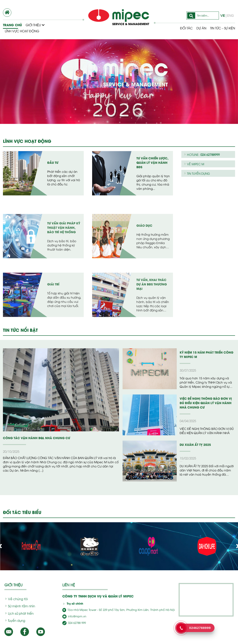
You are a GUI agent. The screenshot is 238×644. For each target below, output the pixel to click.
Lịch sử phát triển (18, 613)
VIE (223, 15)
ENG (230, 15)
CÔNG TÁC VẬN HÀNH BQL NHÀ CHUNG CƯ (33, 438)
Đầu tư (53, 165)
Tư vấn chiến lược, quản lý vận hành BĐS (152, 165)
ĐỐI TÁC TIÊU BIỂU (23, 512)
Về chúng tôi (15, 599)
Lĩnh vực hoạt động (22, 31)
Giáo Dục (144, 265)
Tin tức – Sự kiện (221, 28)
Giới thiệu (35, 25)
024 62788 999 (73, 622)
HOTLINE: (201, 154)
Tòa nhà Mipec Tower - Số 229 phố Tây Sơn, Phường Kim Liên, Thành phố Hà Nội (112, 610)
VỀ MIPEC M (194, 164)
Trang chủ (12, 25)
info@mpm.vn (73, 616)
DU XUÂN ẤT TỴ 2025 (194, 444)
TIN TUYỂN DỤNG (198, 173)
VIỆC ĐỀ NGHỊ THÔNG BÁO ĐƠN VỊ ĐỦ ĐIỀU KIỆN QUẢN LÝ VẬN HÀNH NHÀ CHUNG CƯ (206, 403)
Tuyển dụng (14, 620)
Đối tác (183, 28)
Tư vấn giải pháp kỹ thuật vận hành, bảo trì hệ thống (64, 269)
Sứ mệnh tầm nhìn (19, 606)
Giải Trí (53, 323)
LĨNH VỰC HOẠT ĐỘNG (27, 141)
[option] (119, 82)
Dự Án (198, 28)
